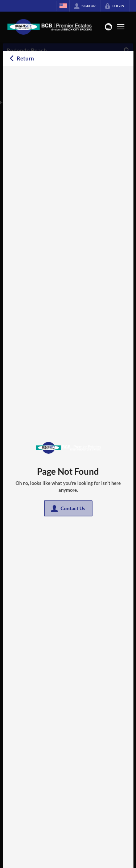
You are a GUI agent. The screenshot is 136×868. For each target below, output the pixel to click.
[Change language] (63, 6)
